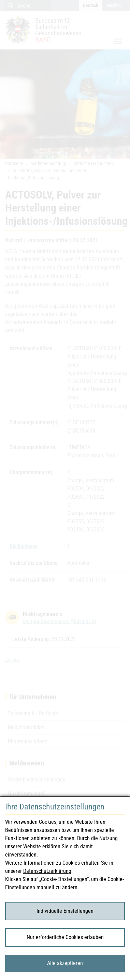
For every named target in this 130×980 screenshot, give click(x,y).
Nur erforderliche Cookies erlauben (65, 937)
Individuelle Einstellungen (65, 911)
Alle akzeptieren (65, 963)
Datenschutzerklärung (47, 871)
